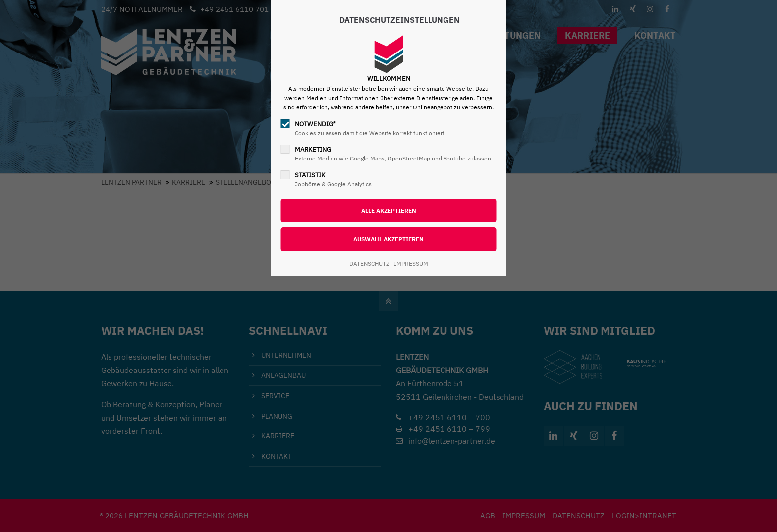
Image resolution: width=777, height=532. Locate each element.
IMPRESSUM (411, 263)
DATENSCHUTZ (369, 263)
